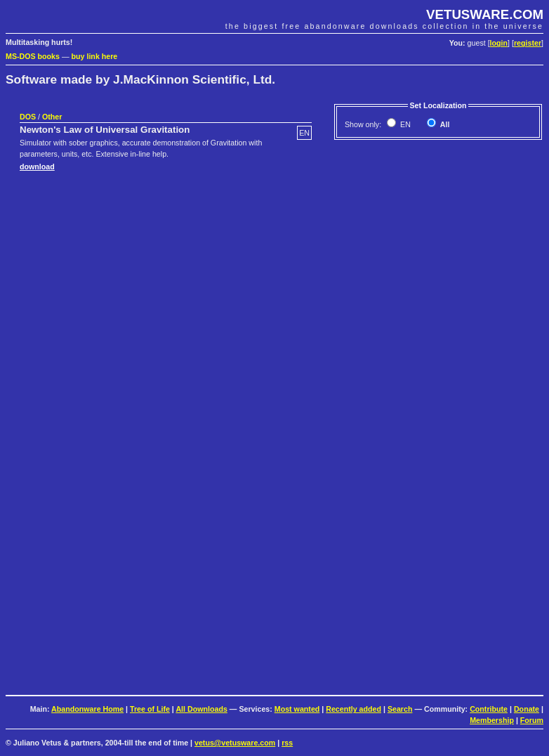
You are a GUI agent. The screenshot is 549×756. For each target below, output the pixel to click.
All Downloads (201, 709)
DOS (28, 117)
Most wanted (297, 709)
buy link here (95, 56)
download (37, 167)
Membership (492, 720)
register (528, 43)
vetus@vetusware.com (235, 743)
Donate (527, 709)
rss (287, 743)
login (499, 43)
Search (400, 709)
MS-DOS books (33, 56)
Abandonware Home (87, 709)
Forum (532, 720)
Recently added (353, 709)
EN (404, 124)
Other (52, 117)
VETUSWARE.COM (485, 14)
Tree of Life (150, 709)
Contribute (489, 709)
